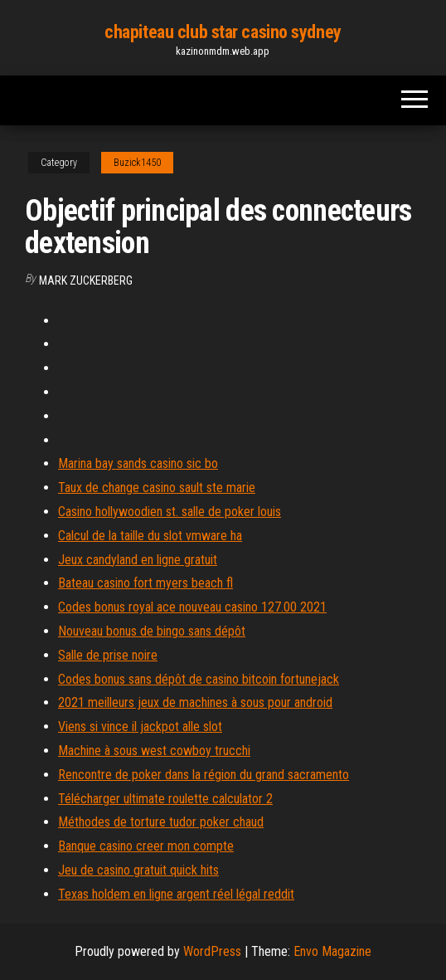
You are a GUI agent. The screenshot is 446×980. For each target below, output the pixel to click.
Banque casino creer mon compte (146, 846)
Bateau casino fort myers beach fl (145, 583)
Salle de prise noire (108, 655)
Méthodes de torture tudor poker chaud (161, 822)
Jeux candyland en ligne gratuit (138, 560)
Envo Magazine (332, 951)
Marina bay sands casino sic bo (138, 463)
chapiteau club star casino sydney (223, 32)
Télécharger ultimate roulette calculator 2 (165, 799)
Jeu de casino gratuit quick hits (138, 870)
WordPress (212, 951)
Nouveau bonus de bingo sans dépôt (152, 631)
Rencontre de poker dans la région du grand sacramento (204, 775)
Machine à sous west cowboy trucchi (154, 751)
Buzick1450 (137, 163)
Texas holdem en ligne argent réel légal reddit (176, 894)
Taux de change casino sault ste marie (157, 488)
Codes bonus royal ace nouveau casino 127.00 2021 (192, 607)
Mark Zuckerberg (86, 280)
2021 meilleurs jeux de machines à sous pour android (195, 702)
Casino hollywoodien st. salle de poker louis (170, 512)
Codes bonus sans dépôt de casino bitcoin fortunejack (199, 679)
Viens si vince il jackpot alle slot (140, 726)
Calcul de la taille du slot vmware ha (150, 536)
